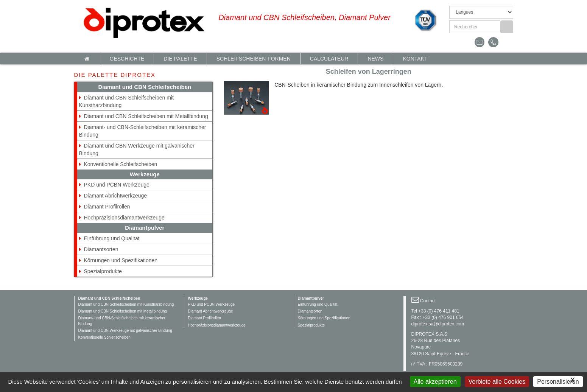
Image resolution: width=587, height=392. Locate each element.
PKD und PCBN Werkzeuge (117, 185)
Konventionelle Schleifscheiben (121, 164)
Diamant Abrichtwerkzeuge (116, 196)
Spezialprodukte (103, 271)
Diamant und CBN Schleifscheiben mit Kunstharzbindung (126, 304)
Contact (428, 301)
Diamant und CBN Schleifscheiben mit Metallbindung (146, 116)
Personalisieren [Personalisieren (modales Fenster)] (558, 382)
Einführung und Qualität (112, 238)
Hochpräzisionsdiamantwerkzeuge (124, 218)
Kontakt (415, 59)
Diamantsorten (101, 249)
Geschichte (127, 59)
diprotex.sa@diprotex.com (438, 324)
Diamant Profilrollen (107, 207)
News (375, 59)
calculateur (329, 59)
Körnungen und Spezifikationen (121, 260)
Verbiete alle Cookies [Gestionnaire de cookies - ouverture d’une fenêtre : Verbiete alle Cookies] (497, 382)
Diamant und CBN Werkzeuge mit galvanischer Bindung (125, 331)
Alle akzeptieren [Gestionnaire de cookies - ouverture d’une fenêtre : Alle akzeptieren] (435, 382)
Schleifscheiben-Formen (254, 59)
